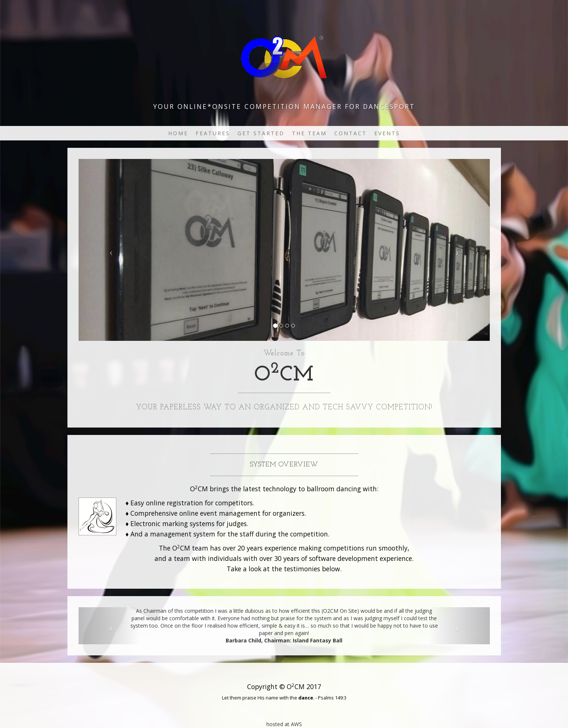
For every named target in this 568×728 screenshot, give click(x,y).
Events (387, 133)
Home (178, 133)
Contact (351, 133)
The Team (309, 133)
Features (213, 133)
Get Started (261, 133)
